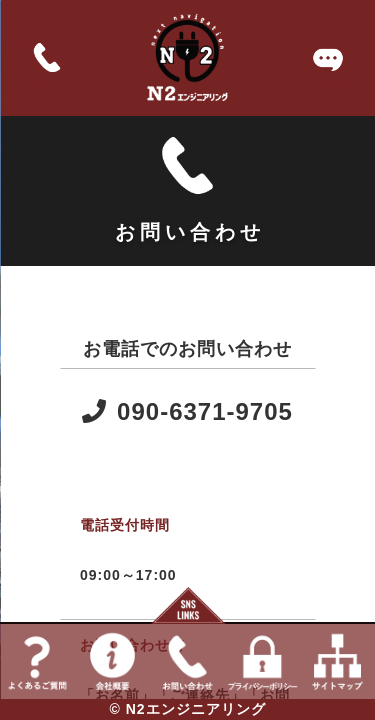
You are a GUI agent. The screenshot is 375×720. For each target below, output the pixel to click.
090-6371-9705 (187, 411)
